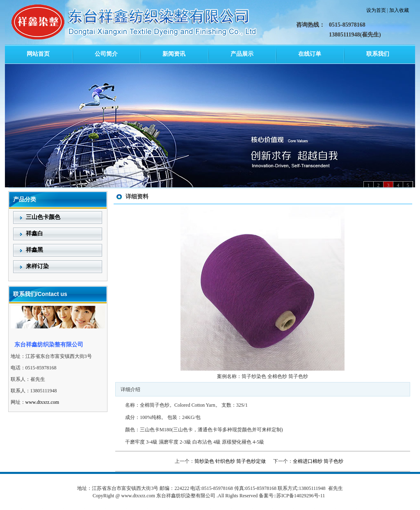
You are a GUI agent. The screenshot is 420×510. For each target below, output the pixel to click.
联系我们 (378, 54)
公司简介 (106, 54)
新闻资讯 (174, 54)
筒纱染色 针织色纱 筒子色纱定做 (230, 461)
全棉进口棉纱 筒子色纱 (318, 461)
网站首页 (38, 54)
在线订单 (310, 54)
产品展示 (242, 54)
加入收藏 (399, 10)
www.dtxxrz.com (42, 402)
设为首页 (376, 10)
